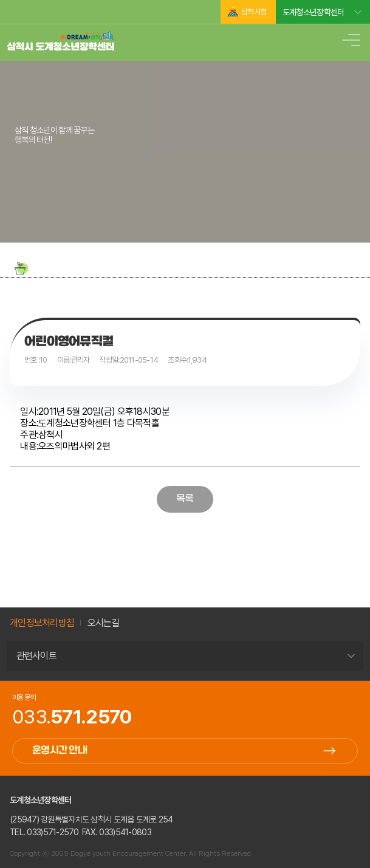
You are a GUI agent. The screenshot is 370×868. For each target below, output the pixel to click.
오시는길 (104, 623)
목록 (185, 499)
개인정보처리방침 (42, 623)
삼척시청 (254, 12)
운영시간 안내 (60, 750)
